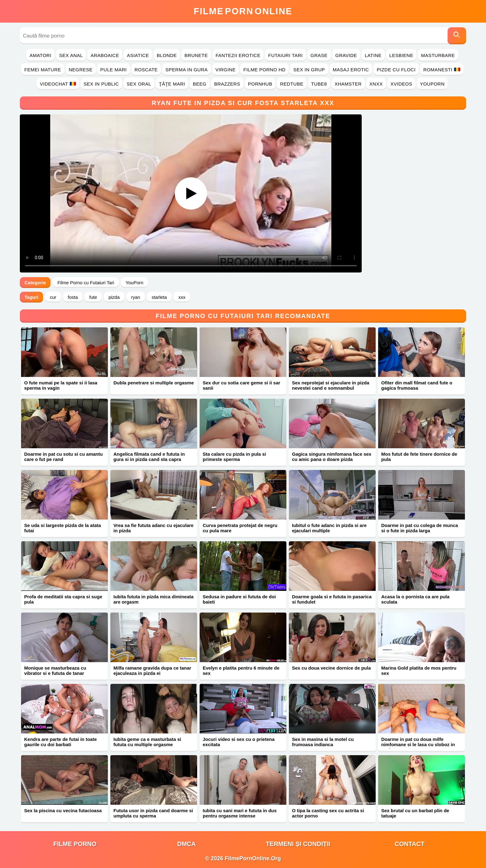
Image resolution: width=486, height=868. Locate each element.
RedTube (292, 84)
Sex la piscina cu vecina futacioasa (63, 810)
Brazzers (227, 84)
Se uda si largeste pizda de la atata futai (63, 528)
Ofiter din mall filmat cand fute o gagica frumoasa (417, 385)
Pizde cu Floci (396, 70)
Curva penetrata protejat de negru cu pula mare (240, 528)
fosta (73, 297)
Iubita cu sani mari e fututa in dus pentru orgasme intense (240, 813)
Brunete (196, 55)
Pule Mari (114, 70)
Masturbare (438, 55)
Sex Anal (71, 55)
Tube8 (319, 84)
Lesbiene (401, 55)
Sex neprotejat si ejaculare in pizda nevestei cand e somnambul (331, 385)
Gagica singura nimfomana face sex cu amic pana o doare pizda (332, 457)
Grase (319, 55)
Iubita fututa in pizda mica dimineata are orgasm (153, 599)
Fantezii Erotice (238, 55)
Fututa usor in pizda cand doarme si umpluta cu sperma (153, 813)
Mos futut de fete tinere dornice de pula (419, 457)
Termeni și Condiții (298, 844)
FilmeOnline (243, 11)
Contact (409, 844)
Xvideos (401, 84)
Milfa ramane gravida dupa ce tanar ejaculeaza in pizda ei (152, 671)
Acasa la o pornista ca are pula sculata (415, 599)
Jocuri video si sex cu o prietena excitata (239, 742)
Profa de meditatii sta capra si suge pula (63, 599)
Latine (373, 55)
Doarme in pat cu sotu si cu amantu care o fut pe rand (63, 457)
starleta (159, 297)
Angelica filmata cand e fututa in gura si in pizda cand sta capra (149, 457)
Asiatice (138, 55)
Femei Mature (42, 70)
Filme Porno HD (264, 70)
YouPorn (432, 84)
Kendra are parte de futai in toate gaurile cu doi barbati (60, 742)
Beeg (200, 84)
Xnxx (376, 84)
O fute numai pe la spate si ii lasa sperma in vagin (61, 385)
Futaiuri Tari (285, 55)
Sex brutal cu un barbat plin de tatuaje (415, 813)
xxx (182, 297)
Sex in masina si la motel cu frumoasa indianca (323, 742)
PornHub (260, 84)
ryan (136, 297)
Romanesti (442, 70)
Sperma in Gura (187, 70)
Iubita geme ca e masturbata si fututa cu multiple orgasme (147, 742)
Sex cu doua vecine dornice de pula (331, 668)
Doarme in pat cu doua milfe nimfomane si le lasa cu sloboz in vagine (418, 744)
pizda (114, 297)
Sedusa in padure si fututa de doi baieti (239, 599)
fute (93, 297)
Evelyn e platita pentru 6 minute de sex (241, 671)
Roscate (146, 70)
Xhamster (348, 84)
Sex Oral (139, 84)
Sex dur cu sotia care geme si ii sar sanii (241, 385)
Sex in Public (101, 84)
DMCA (187, 844)
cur (53, 297)
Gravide (346, 55)
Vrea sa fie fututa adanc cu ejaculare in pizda (153, 528)
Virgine (225, 70)
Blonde (167, 55)
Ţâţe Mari (172, 84)
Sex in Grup (309, 70)
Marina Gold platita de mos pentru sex (419, 671)
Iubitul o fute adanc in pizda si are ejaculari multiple (329, 528)
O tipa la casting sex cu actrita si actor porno (328, 813)
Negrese (81, 70)
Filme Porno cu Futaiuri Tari (86, 283)
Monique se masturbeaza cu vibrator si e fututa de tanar (55, 671)
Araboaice (105, 55)
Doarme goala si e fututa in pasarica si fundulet (332, 599)
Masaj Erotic (351, 70)
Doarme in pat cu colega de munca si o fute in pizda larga (420, 528)
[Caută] (457, 36)
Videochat (58, 84)
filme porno (75, 844)
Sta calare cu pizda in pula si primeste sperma (234, 457)
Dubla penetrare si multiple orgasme (154, 383)
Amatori (40, 55)
